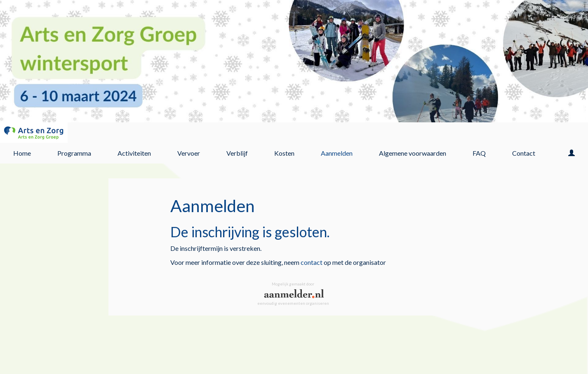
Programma (74, 153)
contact (312, 262)
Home (22, 153)
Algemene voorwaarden (413, 153)
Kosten (284, 153)
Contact (524, 153)
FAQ (479, 153)
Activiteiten (134, 153)
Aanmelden (337, 153)
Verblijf (237, 153)
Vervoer (189, 153)
